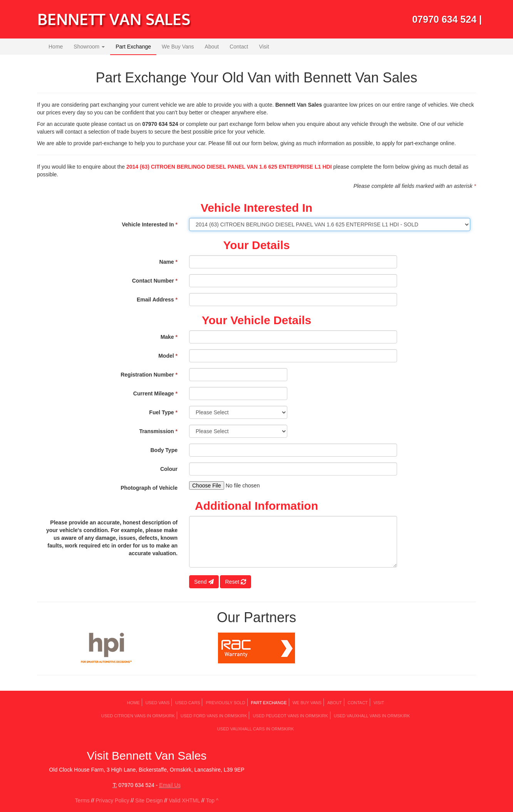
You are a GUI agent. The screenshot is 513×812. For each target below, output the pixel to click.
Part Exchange (133, 47)
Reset (235, 582)
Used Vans (158, 703)
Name (168, 262)
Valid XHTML (184, 800)
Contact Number (155, 281)
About (212, 47)
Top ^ (212, 800)
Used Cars (188, 703)
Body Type (164, 450)
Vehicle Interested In (150, 224)
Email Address (157, 300)
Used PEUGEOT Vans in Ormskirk (290, 716)
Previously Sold (225, 703)
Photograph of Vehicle (149, 488)
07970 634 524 (444, 19)
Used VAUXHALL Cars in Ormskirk (256, 729)
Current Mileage (155, 393)
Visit (264, 47)
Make (169, 337)
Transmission (158, 431)
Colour (169, 469)
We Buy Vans (178, 47)
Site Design (149, 800)
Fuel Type (163, 412)
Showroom (89, 47)
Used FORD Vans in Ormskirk (214, 716)
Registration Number (149, 375)
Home (56, 47)
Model (168, 356)
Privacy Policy (112, 800)
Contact (239, 47)
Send (204, 582)
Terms (82, 800)
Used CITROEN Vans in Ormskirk (138, 716)
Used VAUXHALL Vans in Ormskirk (372, 716)
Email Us (170, 785)
